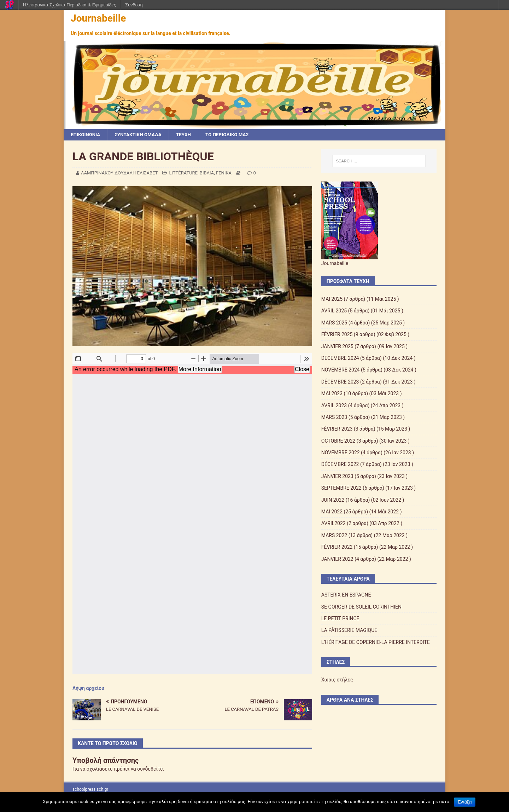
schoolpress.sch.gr (90, 790)
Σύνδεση (134, 5)
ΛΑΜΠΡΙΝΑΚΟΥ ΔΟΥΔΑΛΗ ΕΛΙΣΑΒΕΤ (119, 173)
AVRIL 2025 (334, 311)
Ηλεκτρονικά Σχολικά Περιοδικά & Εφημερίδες (69, 5)
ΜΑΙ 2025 (332, 299)
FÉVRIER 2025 (337, 335)
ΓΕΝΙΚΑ (224, 173)
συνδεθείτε (150, 769)
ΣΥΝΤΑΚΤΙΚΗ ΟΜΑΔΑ (141, 135)
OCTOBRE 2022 (338, 441)
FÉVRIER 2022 (337, 547)
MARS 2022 (334, 536)
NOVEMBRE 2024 (341, 370)
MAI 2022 (332, 512)
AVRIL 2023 (334, 405)
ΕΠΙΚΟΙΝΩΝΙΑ (86, 135)
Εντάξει (465, 802)
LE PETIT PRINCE (340, 619)
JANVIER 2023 (337, 477)
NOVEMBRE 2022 (341, 453)
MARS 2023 (334, 417)
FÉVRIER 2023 (337, 429)
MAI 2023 (332, 394)
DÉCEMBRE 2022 (340, 465)
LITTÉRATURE (183, 173)
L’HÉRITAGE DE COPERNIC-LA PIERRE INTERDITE (376, 643)
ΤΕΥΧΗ (187, 135)
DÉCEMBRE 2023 (340, 382)
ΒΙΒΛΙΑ (207, 173)
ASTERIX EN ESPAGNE (346, 595)
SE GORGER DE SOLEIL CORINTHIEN (361, 607)
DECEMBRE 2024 (340, 358)
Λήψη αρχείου (88, 689)
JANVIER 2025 (337, 347)
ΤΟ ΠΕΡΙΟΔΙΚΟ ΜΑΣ (232, 135)
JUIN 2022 (333, 500)
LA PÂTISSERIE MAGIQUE (349, 630)
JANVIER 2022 (337, 559)
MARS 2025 (334, 323)
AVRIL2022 (334, 524)
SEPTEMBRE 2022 (341, 488)
